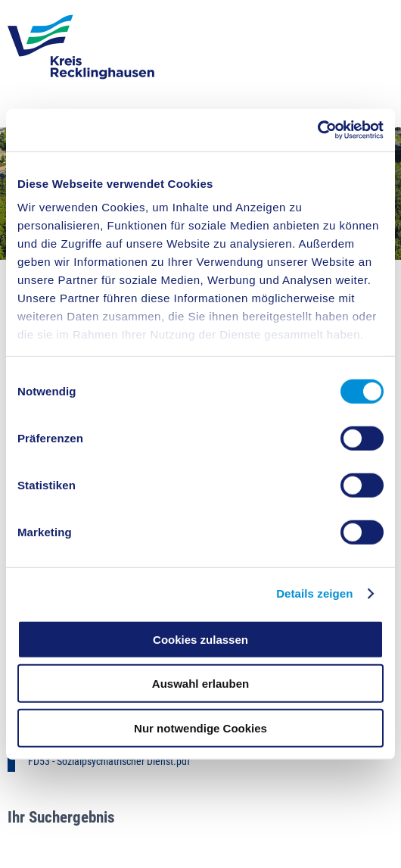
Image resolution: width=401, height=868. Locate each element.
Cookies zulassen (201, 639)
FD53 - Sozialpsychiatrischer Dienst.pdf (109, 761)
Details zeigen (314, 593)
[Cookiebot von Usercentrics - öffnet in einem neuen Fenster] (317, 130)
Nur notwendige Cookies (201, 727)
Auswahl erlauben (201, 684)
